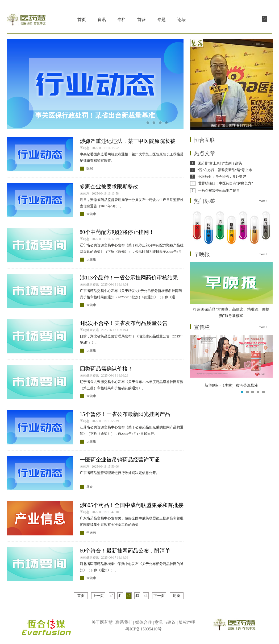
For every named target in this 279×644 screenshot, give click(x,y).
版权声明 (187, 622)
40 (112, 596)
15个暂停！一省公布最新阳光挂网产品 (125, 414)
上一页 (98, 596)
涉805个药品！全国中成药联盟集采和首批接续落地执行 (132, 505)
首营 (141, 20)
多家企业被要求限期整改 (109, 187)
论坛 (181, 20)
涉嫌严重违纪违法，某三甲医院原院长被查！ (128, 141)
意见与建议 (165, 622)
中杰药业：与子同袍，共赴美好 (222, 177)
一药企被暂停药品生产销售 (219, 190)
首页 (82, 20)
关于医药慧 (102, 622)
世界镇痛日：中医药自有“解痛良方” (226, 183)
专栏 (122, 20)
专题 (161, 20)
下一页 (159, 596)
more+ (263, 201)
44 (146, 596)
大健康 (91, 214)
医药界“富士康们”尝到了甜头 (220, 163)
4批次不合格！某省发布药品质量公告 (124, 323)
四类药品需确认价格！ (106, 369)
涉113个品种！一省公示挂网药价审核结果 (129, 278)
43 (137, 596)
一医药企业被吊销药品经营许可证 (120, 460)
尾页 (177, 596)
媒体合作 (144, 622)
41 (120, 596)
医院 (90, 168)
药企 (90, 487)
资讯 (102, 20)
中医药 (91, 532)
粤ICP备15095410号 (143, 629)
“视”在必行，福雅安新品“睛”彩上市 (225, 170)
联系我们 (124, 622)
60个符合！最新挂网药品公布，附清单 (125, 551)
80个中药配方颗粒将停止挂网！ (117, 232)
